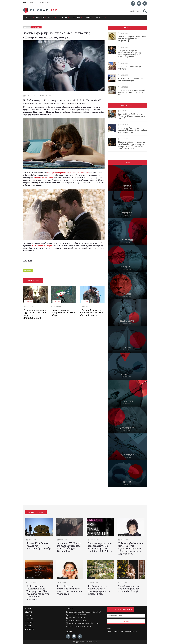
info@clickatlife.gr (78, 620)
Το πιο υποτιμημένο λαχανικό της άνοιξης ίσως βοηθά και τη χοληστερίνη (132, 39)
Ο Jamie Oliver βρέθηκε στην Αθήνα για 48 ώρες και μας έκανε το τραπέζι (132, 116)
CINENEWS (28, 270)
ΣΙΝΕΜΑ (28, 18)
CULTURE (76, 18)
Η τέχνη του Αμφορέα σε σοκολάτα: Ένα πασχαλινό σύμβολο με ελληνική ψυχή (132, 130)
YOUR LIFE (100, 18)
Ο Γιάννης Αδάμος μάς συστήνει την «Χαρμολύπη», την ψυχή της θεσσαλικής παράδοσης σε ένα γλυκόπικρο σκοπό (131, 145)
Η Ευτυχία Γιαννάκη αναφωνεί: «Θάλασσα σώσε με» (131, 79)
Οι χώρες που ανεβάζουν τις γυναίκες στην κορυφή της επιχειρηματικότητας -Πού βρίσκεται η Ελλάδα (130, 54)
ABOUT (26, 2)
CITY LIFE (63, 18)
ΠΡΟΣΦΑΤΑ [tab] (127, 28)
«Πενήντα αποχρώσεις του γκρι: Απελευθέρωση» (68, 173)
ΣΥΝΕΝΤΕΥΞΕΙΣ (127, 105)
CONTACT (34, 2)
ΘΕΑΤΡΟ (40, 18)
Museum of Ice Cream (44, 178)
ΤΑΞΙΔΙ (88, 18)
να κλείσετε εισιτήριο (42, 246)
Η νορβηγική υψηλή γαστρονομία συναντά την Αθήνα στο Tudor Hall (132, 92)
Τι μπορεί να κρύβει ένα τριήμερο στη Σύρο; (132, 67)
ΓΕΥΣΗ (51, 18)
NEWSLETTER (45, 2)
